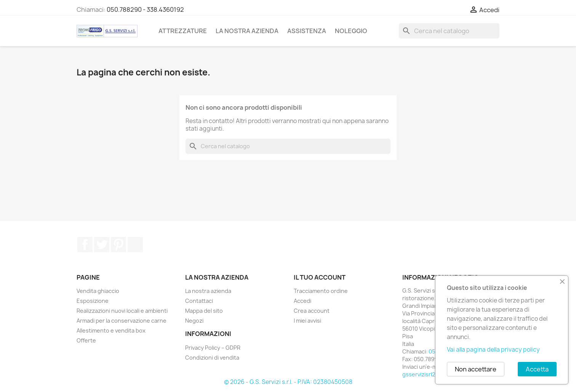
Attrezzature (183, 31)
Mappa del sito (204, 311)
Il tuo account (320, 277)
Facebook (85, 245)
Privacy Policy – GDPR (213, 348)
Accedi (302, 301)
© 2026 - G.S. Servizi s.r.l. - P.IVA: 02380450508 (288, 382)
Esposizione (93, 301)
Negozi (194, 321)
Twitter (102, 245)
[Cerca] (449, 31)
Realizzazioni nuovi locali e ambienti (122, 311)
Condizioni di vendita (212, 358)
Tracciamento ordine (321, 291)
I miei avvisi (307, 321)
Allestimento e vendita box (111, 330)
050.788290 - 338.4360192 (145, 10)
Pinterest (118, 245)
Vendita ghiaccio (98, 291)
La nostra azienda (247, 31)
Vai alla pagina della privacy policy (493, 350)
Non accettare (476, 369)
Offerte (86, 340)
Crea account (312, 311)
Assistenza (307, 31)
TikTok (135, 245)
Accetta (537, 369)
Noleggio (351, 31)
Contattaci (199, 301)
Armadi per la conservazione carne (122, 321)
